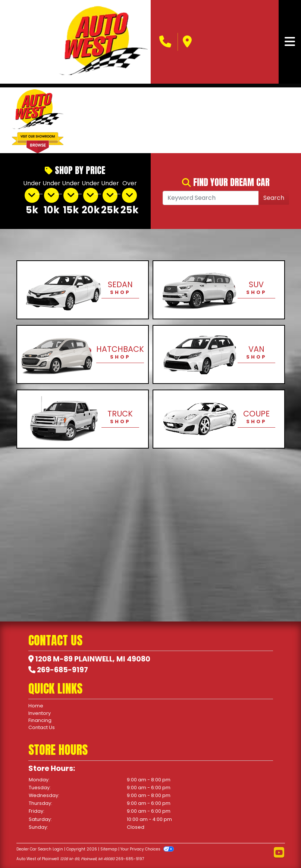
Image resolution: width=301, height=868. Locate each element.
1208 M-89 (54, 659)
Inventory (40, 713)
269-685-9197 (62, 670)
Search (274, 198)
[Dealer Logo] (103, 42)
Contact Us (42, 727)
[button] (82, 120)
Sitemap (109, 849)
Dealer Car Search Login (40, 849)
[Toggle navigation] (290, 42)
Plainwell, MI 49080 (112, 659)
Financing (40, 720)
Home (36, 706)
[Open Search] (211, 198)
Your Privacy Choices (147, 849)
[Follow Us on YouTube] (279, 853)
